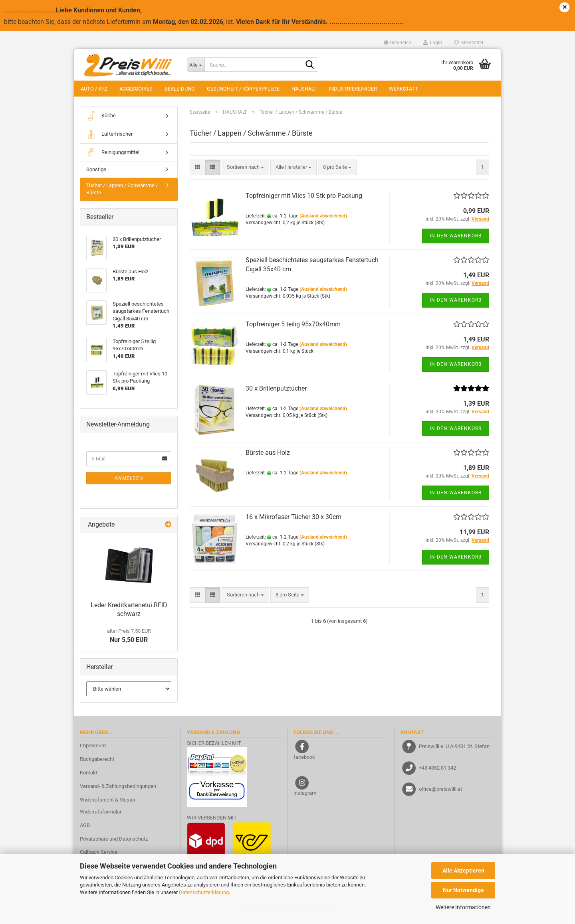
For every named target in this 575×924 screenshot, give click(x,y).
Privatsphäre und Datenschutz (114, 843)
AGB (85, 829)
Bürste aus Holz (268, 457)
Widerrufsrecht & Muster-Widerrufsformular (108, 810)
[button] (398, 43)
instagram (305, 797)
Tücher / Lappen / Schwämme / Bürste (122, 193)
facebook (304, 761)
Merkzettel (469, 43)
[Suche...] (196, 65)
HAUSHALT (304, 89)
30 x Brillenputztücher (276, 393)
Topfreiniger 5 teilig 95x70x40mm (293, 329)
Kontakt (89, 777)
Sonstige (96, 173)
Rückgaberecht (97, 763)
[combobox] (245, 171)
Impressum (93, 750)
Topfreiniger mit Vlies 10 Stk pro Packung (304, 200)
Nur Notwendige (463, 890)
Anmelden (129, 482)
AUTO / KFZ (94, 89)
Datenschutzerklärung (204, 892)
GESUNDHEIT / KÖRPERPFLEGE (243, 89)
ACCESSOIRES (136, 89)
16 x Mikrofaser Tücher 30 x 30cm (293, 521)
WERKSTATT (403, 89)
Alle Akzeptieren (463, 871)
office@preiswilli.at (440, 793)
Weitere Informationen (463, 907)
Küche (101, 120)
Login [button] (433, 43)
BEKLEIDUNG (180, 89)
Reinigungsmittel (113, 157)
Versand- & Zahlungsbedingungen (118, 790)
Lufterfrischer (109, 138)
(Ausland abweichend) (323, 220)
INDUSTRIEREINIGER (353, 89)
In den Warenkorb (456, 240)
